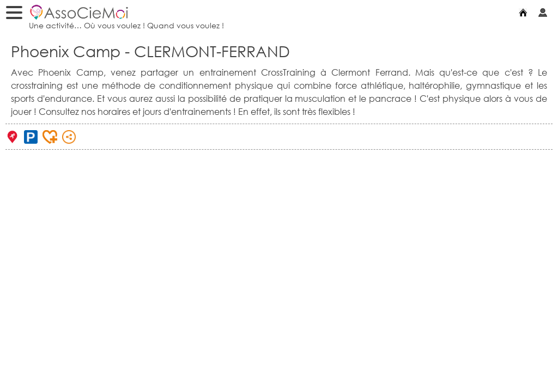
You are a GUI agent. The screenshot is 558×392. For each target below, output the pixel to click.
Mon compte (545, 12)
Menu (17, 14)
